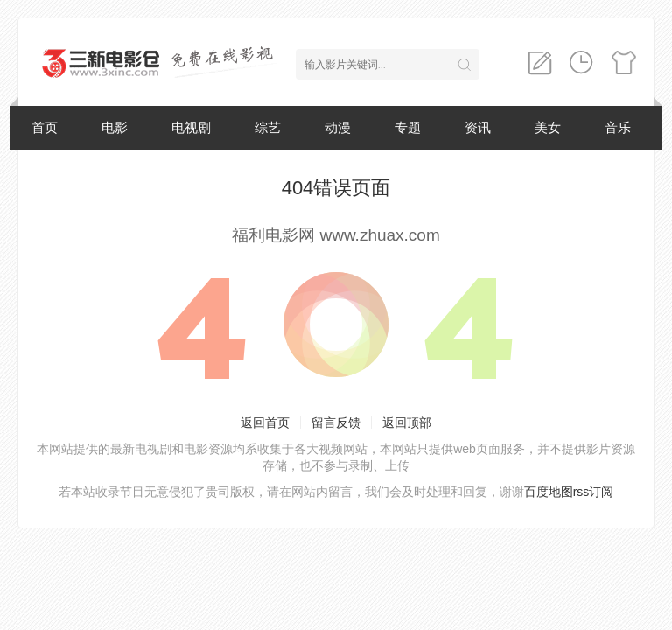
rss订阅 (594, 492)
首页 (45, 127)
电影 (115, 127)
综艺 (268, 127)
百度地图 (549, 492)
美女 (548, 127)
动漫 (338, 127)
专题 (408, 127)
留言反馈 (336, 423)
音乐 (618, 127)
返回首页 (265, 423)
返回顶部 (407, 423)
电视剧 (191, 127)
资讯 (478, 127)
